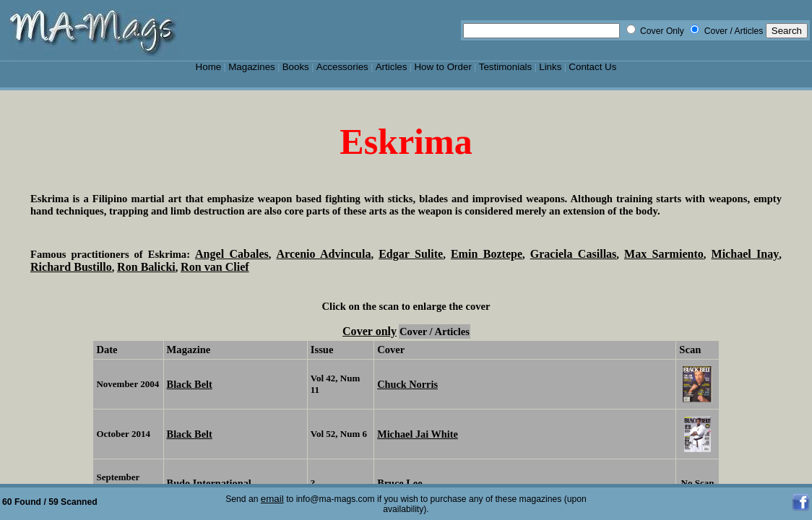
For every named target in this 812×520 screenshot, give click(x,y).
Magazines (252, 67)
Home (209, 67)
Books (296, 67)
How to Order (442, 67)
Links (550, 67)
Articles (392, 67)
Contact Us (592, 67)
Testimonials (506, 67)
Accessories (342, 67)
